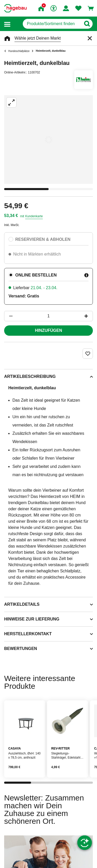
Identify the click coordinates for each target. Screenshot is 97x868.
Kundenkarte (34, 216)
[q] (52, 24)
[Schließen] (90, 38)
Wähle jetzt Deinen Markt (38, 38)
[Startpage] (15, 8)
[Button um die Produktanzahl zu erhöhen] (88, 316)
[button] (7, 24)
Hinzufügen (48, 330)
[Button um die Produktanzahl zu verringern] (9, 316)
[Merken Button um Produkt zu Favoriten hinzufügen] (88, 354)
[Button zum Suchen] (87, 24)
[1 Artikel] (48, 316)
